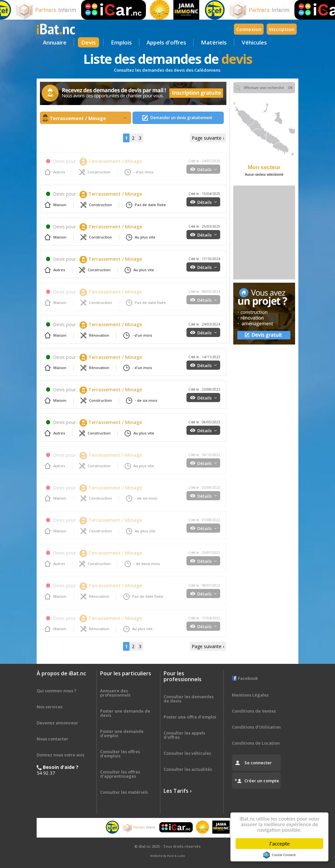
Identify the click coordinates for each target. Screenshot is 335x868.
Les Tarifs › (177, 791)
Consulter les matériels (124, 792)
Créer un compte (262, 781)
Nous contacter (53, 739)
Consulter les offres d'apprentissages (120, 774)
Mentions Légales (250, 695)
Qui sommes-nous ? (57, 691)
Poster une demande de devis (125, 713)
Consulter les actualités (188, 769)
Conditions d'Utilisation (256, 727)
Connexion (249, 29)
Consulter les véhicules (187, 753)
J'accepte (281, 844)
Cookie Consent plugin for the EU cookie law (281, 855)
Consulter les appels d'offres (184, 735)
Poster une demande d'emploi (122, 733)
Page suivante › (208, 138)
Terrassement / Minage (88, 118)
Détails (207, 169)
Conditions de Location (256, 743)
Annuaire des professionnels (115, 693)
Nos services (50, 707)
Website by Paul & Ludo (167, 856)
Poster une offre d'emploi (190, 717)
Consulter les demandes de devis (189, 699)
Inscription (282, 29)
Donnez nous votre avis (61, 755)
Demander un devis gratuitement (181, 118)
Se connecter (258, 763)
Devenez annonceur (57, 723)
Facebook (245, 678)
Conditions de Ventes (254, 711)
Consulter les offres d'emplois (120, 754)
